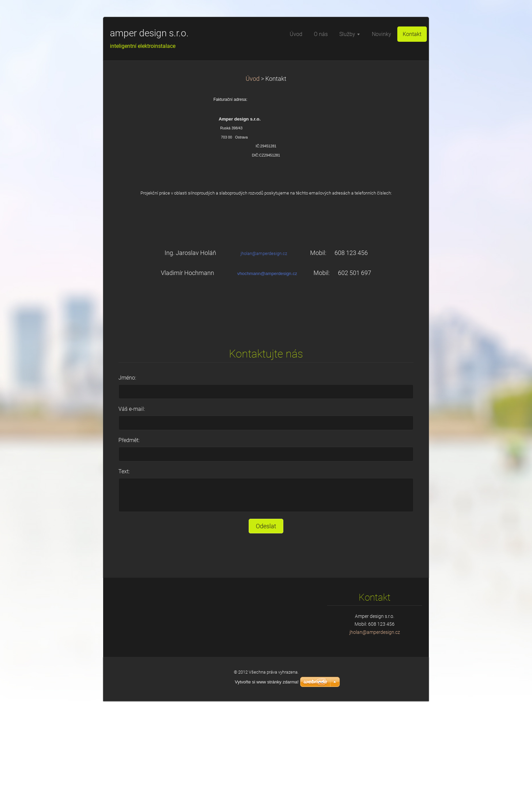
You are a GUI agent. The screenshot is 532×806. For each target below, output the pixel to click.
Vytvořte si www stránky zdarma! (267, 682)
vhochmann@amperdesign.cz (267, 273)
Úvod (253, 79)
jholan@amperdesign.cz (264, 253)
